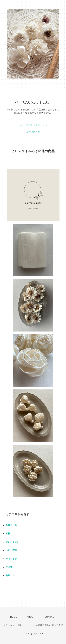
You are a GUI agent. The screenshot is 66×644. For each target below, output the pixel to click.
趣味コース (11, 575)
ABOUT (31, 617)
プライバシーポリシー (14, 625)
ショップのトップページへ (33, 125)
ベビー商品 (11, 550)
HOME (14, 617)
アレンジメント (14, 542)
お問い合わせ (33, 132)
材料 (8, 534)
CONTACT (50, 617)
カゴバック (11, 559)
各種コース (11, 525)
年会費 (9, 567)
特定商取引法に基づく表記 (49, 625)
